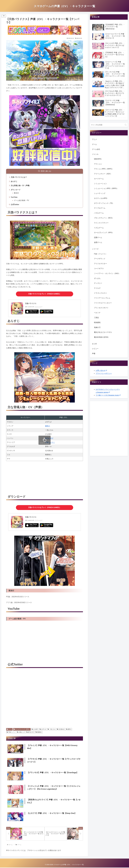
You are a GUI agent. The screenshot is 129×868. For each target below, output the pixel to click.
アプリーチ (39, 307)
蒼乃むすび (49, 438)
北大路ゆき (61, 729)
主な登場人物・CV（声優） (21, 186)
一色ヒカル (52, 729)
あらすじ (14, 181)
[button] (126, 125)
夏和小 (48, 426)
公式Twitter (15, 205)
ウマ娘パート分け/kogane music (108, 395)
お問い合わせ (101, 371)
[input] (109, 125)
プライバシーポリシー (104, 373)
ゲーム (9, 729)
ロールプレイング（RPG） (22, 729)
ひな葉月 (35, 729)
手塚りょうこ (50, 442)
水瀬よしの (21, 732)
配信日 (16, 193)
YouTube (14, 197)
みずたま (43, 729)
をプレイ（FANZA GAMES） (45, 294)
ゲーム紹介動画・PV (22, 200)
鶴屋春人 (39, 732)
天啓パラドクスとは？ (19, 177)
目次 (43, 171)
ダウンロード (16, 190)
